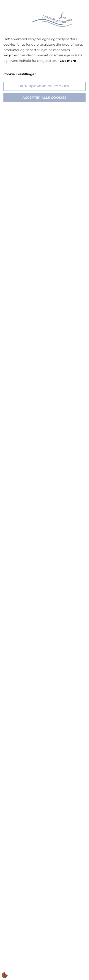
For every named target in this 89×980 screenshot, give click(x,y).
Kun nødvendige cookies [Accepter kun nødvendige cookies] (44, 86)
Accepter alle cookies (44, 98)
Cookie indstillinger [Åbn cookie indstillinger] (20, 74)
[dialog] (44, 490)
